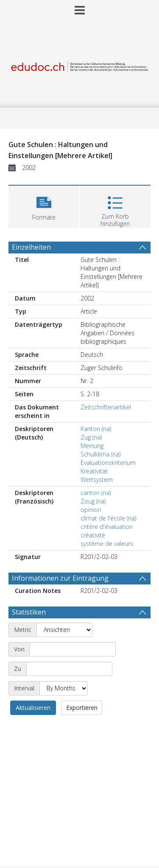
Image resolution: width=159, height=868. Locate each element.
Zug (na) (91, 437)
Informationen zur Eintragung (60, 578)
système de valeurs (107, 544)
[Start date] (73, 649)
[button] (44, 206)
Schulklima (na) (100, 454)
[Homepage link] (80, 65)
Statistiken (29, 612)
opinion (91, 510)
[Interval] (64, 688)
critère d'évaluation (107, 527)
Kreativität (94, 471)
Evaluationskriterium (108, 463)
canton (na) (96, 493)
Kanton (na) (96, 429)
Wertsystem (97, 480)
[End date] (69, 669)
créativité (93, 535)
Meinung (92, 446)
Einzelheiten (31, 247)
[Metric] (64, 630)
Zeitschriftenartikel (106, 407)
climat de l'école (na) (108, 518)
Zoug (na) (93, 501)
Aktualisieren (33, 708)
